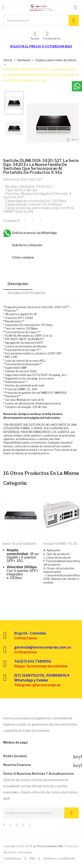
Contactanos (12, 858)
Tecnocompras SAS (50, 846)
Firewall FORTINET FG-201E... (62, 544)
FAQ (32, 858)
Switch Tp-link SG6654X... (20, 544)
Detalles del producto (27, 293)
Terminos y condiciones (59, 858)
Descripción (18, 284)
